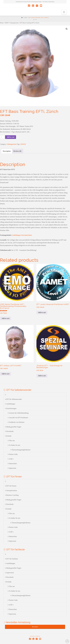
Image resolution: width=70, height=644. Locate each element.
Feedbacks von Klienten (16, 422)
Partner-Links (13, 454)
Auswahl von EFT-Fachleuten (18, 418)
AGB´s (11, 459)
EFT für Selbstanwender (13, 399)
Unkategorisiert (14, 23)
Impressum (12, 468)
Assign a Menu (35, 636)
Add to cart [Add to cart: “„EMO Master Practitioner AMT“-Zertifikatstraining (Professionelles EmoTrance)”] (5, 318)
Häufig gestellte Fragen (13, 427)
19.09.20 (23, 144)
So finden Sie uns (14, 445)
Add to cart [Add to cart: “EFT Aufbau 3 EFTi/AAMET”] (5, 374)
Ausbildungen (10, 404)
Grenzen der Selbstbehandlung (18, 413)
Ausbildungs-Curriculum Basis (22, 235)
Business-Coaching (12, 495)
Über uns (11, 441)
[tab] (7, 151)
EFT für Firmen (11, 486)
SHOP (7, 23)
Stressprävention (11, 490)
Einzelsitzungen (11, 408)
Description (7, 151)
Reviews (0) (17, 151)
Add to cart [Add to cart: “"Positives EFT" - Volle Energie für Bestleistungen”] (42, 376)
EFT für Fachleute (11, 559)
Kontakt (8, 436)
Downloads (9, 431)
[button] (64, 12)
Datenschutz (12, 464)
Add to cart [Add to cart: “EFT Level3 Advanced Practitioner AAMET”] (42, 312)
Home (2, 23)
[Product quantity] (2, 137)
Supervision (9, 573)
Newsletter (35, 627)
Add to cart (11, 137)
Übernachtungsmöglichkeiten (20, 450)
